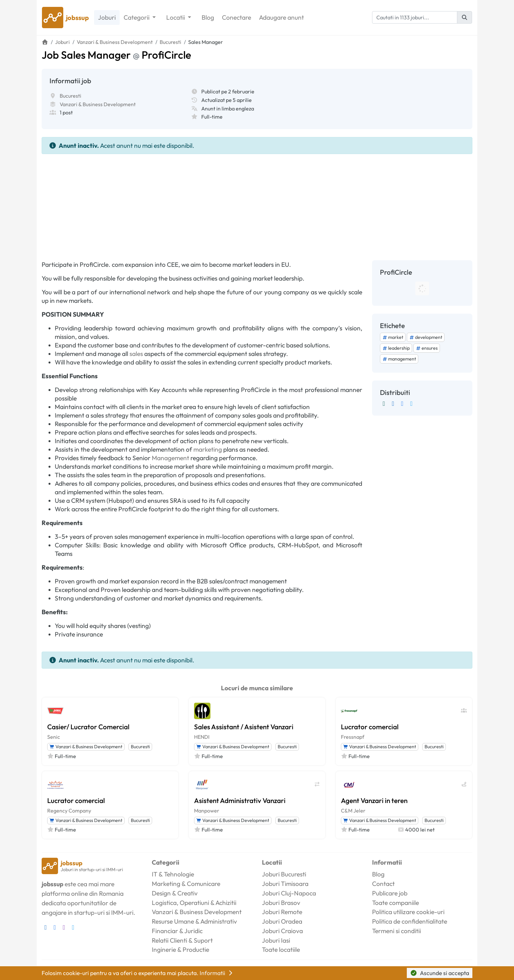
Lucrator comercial (370, 727)
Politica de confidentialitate (410, 921)
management (399, 359)
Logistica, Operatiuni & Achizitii (194, 903)
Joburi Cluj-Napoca (289, 893)
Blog (208, 17)
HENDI (202, 737)
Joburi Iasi (276, 940)
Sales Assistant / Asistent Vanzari (244, 727)
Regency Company (69, 811)
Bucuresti (70, 96)
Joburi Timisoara (285, 884)
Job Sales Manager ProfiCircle (116, 55)
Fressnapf (353, 737)
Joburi (107, 17)
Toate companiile (395, 903)
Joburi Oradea (282, 921)
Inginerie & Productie (180, 950)
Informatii (217, 973)
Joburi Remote (282, 912)
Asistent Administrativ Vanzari (240, 800)
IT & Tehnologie (173, 874)
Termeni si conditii (396, 931)
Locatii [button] (176, 17)
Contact (383, 884)
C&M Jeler (353, 811)
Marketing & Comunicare (186, 884)
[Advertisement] (257, 203)
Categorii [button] (137, 17)
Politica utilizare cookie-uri (408, 912)
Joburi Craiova (282, 931)
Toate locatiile (281, 950)
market (393, 337)
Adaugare (281, 18)
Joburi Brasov (281, 903)
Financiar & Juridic (177, 931)
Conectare (237, 17)
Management (170, 458)
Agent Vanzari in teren (374, 800)
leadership (396, 348)
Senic (54, 737)
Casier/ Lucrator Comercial (88, 727)
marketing (208, 449)
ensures (427, 348)
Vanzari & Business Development (98, 104)
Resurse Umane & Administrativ (194, 921)
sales (136, 354)
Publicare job (390, 893)
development (426, 337)
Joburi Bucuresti (284, 874)
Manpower (207, 811)
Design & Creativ (175, 893)
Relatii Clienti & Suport (182, 940)
